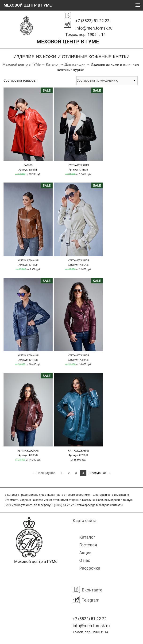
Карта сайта (85, 520)
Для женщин (75, 65)
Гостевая (88, 545)
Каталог (52, 65)
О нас (85, 560)
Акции (86, 553)
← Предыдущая (44, 473)
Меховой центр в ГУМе (22, 65)
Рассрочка (90, 568)
